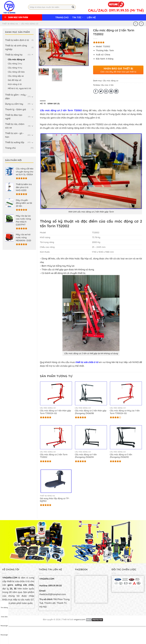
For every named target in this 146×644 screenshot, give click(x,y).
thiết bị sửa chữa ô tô (87, 362)
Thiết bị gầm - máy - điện (16, 97)
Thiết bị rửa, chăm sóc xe (15, 126)
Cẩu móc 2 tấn (107, 85)
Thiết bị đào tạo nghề (14, 117)
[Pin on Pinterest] (111, 91)
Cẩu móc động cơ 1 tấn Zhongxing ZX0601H (86, 456)
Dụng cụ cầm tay (14, 104)
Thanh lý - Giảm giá (16, 109)
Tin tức (78, 17)
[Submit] (73, 7)
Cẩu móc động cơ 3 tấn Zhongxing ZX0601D (121, 456)
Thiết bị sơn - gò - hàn (14, 135)
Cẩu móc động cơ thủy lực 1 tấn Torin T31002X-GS (125, 412)
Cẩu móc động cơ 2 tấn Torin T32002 (61, 110)
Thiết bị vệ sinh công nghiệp (16, 47)
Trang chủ (62, 17)
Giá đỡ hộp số (15, 80)
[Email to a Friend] (106, 91)
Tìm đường (4, 605)
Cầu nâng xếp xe (16, 76)
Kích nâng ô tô (15, 84)
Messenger (4, 623)
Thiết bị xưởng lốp (15, 142)
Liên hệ (91, 17)
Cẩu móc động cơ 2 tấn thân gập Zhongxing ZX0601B (91, 412)
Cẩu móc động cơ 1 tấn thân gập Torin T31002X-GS (55, 412)
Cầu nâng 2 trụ (15, 64)
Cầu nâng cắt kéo (16, 72)
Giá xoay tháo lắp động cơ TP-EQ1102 (55, 500)
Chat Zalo (4, 614)
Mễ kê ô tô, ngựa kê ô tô (19, 88)
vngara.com (79, 619)
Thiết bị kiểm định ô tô (17, 40)
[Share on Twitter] (101, 91)
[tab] (43, 104)
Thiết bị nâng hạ (10, 24)
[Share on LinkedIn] (116, 91)
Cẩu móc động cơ (30, 24)
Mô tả (43, 104)
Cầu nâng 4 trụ (15, 68)
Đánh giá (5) (54, 104)
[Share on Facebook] (96, 91)
